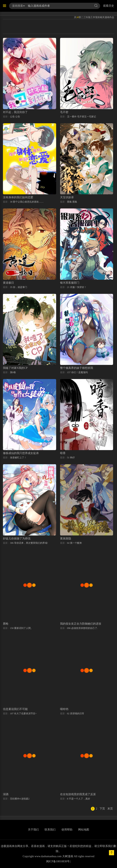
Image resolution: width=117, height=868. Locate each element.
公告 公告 (15, 117)
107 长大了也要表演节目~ (23, 714)
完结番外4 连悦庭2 (20, 799)
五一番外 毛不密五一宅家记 (82, 117)
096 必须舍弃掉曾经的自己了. (82, 628)
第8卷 (13, 372)
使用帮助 (67, 830)
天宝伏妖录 (67, 197)
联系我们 (50, 830)
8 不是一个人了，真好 (79, 799)
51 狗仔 (71, 458)
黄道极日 (8, 283)
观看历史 (109, 6)
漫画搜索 (18, 6)
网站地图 (84, 830)
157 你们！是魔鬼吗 (77, 372)
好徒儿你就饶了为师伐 (17, 539)
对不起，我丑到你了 (15, 112)
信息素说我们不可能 (15, 709)
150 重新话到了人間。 (21, 628)
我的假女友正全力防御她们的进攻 (81, 624)
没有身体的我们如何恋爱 (18, 197)
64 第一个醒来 (74, 543)
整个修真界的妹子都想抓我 (77, 368)
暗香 (63, 453)
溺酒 (6, 794)
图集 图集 (72, 202)
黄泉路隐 (66, 539)
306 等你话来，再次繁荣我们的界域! (29, 543)
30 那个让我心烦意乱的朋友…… (27, 202)
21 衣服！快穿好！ (77, 287)
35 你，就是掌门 (19, 287)
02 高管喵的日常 (76, 714)
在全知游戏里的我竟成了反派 (78, 794)
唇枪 (6, 624)
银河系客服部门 (70, 283)
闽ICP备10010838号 (58, 861)
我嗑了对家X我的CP (15, 368)
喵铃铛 (64, 709)
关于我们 (33, 830)
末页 (110, 809)
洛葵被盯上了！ (18, 458)
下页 (102, 809)
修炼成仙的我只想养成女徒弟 (21, 453)
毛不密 (64, 112)
